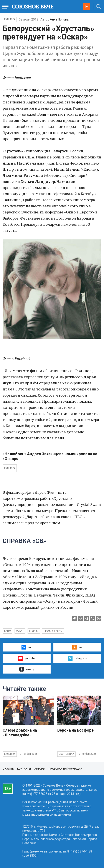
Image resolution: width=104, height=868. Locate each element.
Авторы (40, 769)
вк (27, 647)
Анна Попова (59, 19)
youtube (27, 658)
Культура (10, 19)
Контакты (24, 769)
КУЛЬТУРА (10, 468)
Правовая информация (65, 769)
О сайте (8, 769)
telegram (77, 658)
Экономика (66, 754)
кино (7, 631)
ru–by (27, 669)
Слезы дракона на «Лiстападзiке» (20, 733)
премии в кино (53, 631)
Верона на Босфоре (75, 730)
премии (34, 631)
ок (77, 647)
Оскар (20, 631)
